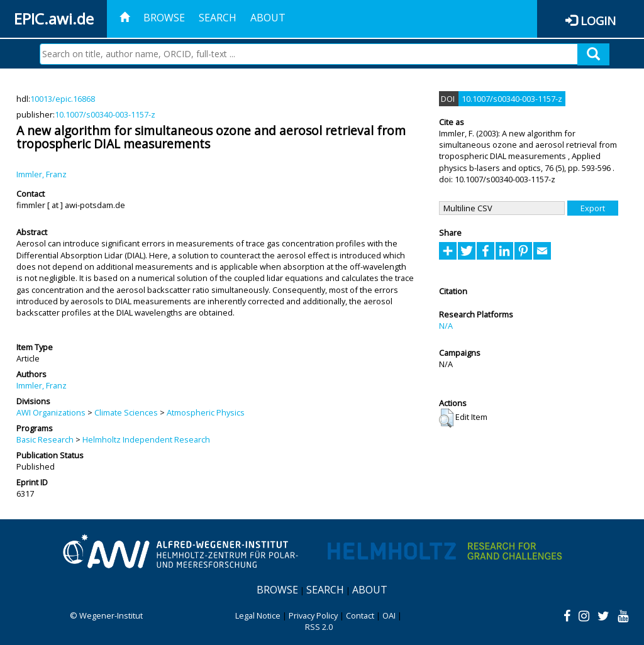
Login (598, 20)
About (268, 18)
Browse (164, 18)
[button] (446, 418)
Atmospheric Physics (206, 412)
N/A (446, 326)
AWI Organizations (51, 412)
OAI (389, 615)
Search (218, 18)
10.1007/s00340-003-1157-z (105, 114)
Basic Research (45, 439)
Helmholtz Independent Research (146, 439)
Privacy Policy (313, 615)
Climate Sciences (126, 412)
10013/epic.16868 (63, 99)
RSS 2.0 (319, 627)
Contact (360, 615)
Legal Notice (258, 615)
